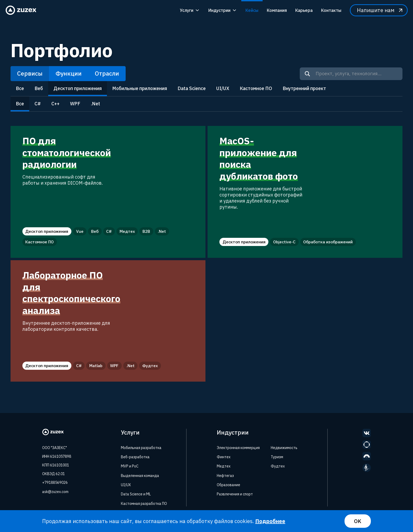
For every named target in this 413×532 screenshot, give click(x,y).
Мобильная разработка (141, 448)
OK (358, 521)
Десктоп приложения (78, 88)
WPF (75, 104)
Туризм (277, 457)
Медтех (224, 466)
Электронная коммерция (238, 448)
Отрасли (107, 73)
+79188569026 (55, 482)
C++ (55, 104)
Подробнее (270, 521)
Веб (39, 88)
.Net (95, 104)
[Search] (307, 74)
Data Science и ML (136, 494)
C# (38, 104)
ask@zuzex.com (55, 492)
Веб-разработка (135, 457)
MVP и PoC (130, 466)
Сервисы (30, 73)
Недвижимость (284, 448)
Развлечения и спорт (235, 494)
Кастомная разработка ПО (144, 504)
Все (20, 88)
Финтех (224, 457)
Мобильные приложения (140, 88)
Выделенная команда (140, 476)
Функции (69, 73)
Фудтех (278, 466)
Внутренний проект (304, 88)
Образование (228, 485)
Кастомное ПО (256, 88)
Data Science (192, 88)
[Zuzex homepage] (23, 10)
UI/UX (223, 88)
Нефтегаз (225, 476)
